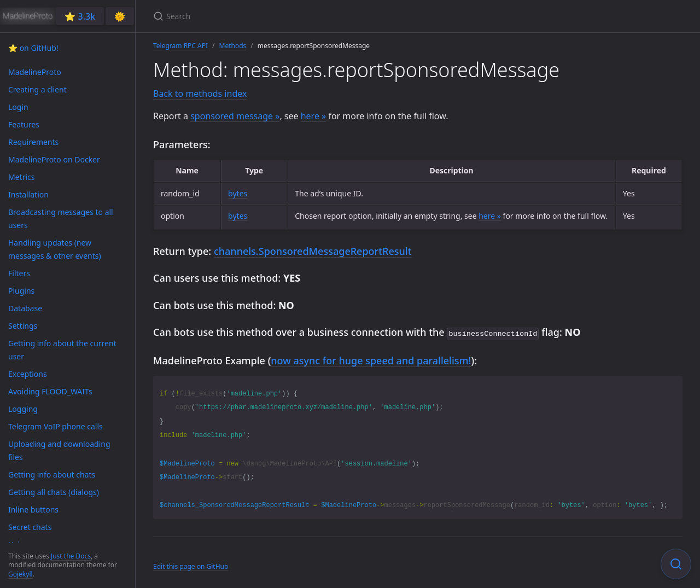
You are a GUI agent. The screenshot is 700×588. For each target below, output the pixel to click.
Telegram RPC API (180, 46)
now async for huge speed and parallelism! (371, 359)
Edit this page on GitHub (191, 565)
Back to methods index (200, 94)
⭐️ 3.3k (80, 16)
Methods (233, 46)
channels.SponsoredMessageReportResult (313, 251)
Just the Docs (71, 556)
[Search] (282, 16)
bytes (238, 193)
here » (314, 116)
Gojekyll (21, 574)
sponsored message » (235, 116)
